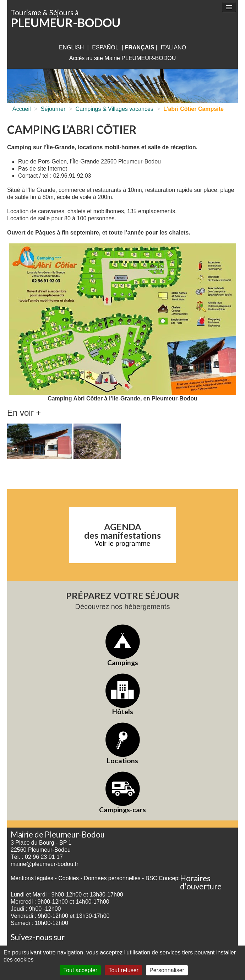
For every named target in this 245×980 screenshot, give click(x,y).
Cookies (69, 878)
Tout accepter (80, 970)
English (71, 47)
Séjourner (53, 109)
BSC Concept (163, 878)
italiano (173, 47)
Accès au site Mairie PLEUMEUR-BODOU (123, 58)
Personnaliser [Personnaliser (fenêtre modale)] (167, 970)
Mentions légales (32, 878)
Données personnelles (112, 878)
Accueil (22, 109)
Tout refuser (123, 970)
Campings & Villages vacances (114, 109)
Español (105, 47)
